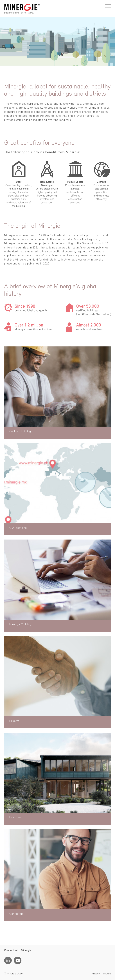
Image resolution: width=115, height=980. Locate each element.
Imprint (107, 974)
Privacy (96, 974)
